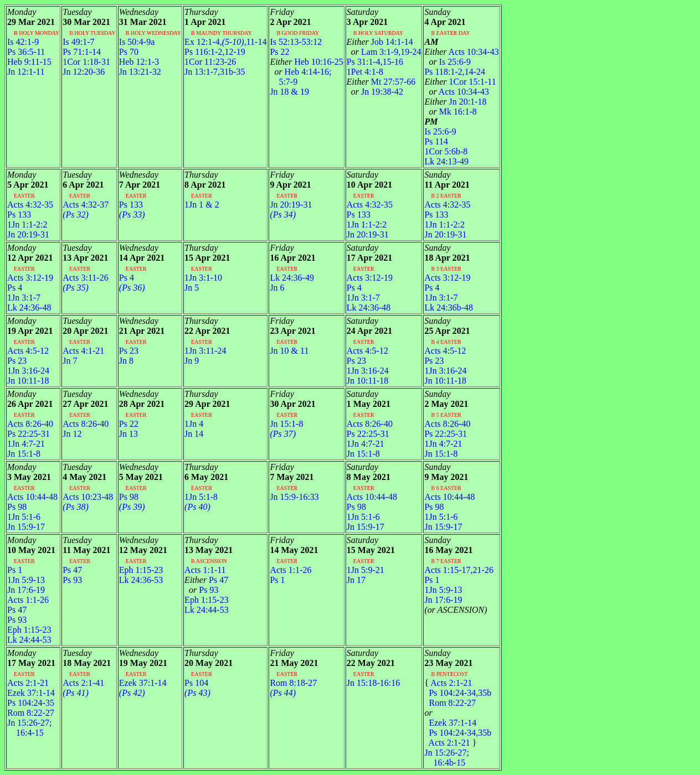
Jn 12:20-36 (84, 72)
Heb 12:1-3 (139, 62)
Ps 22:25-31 (29, 434)
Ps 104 (196, 683)
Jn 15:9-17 (26, 527)
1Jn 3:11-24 (205, 351)
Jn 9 (192, 361)
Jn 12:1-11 (26, 72)
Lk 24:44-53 (29, 640)
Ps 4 (15, 288)
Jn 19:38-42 (375, 92)
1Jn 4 (194, 424)
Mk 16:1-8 (450, 112)
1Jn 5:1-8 (201, 497)
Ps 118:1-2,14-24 (455, 72)
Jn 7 (70, 361)
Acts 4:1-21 (83, 351)
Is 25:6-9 (447, 62)
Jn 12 (72, 434)
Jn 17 (356, 580)
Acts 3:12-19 (30, 278)
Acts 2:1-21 (28, 683)
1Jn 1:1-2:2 (27, 224)
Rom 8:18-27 (293, 683)
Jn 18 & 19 (289, 92)
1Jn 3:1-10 (203, 278)
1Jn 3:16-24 (28, 371)
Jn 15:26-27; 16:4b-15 (446, 758)
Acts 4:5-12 (28, 351)
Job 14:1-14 (380, 42)
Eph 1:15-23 (29, 630)
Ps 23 (17, 361)
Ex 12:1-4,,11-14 (225, 42)
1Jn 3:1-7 (24, 298)
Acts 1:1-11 (205, 570)
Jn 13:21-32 (140, 72)
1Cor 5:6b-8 (446, 151)
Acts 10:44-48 (32, 497)
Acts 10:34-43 (461, 52)
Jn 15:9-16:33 (294, 497)
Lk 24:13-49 (446, 161)
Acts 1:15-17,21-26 (459, 570)
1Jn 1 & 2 (202, 205)
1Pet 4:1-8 (365, 72)
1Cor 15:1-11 (460, 82)
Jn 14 (194, 434)
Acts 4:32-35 (30, 205)
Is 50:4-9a (137, 42)
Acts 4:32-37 (86, 205)
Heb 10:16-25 (306, 62)
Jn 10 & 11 (289, 351)
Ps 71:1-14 (82, 52)
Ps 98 (17, 507)
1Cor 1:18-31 (86, 62)
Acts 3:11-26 (86, 278)
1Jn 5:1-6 (24, 517)
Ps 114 (436, 141)
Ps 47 (17, 610)
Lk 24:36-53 (141, 580)
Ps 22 (279, 52)
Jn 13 (128, 434)
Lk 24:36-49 (292, 278)
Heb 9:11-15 (29, 62)
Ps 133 (19, 215)
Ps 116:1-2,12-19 (215, 52)
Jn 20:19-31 (28, 234)
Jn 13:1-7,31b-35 (215, 72)
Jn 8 (126, 361)
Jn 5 (192, 288)
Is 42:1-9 (23, 42)
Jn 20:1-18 (455, 102)
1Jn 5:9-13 (26, 580)
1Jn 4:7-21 (26, 444)
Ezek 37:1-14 (31, 693)
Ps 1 (15, 570)
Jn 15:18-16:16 (373, 683)
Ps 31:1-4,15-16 (375, 62)
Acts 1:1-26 (28, 600)
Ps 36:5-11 (26, 52)
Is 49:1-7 (78, 42)
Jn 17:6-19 (26, 590)
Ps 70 (129, 52)
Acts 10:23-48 (88, 497)
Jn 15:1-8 (24, 454)
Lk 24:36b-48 (449, 308)
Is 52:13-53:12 (296, 42)
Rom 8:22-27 (31, 713)
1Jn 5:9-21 (366, 570)
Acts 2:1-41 (83, 683)
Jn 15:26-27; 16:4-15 (29, 728)
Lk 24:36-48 (29, 308)
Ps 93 (17, 620)
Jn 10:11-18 (28, 381)
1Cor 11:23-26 (210, 62)
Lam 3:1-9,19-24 (384, 52)
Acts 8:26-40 (30, 424)
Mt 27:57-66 (381, 82)
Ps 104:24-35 (31, 703)
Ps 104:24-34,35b (458, 693)
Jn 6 (277, 288)
